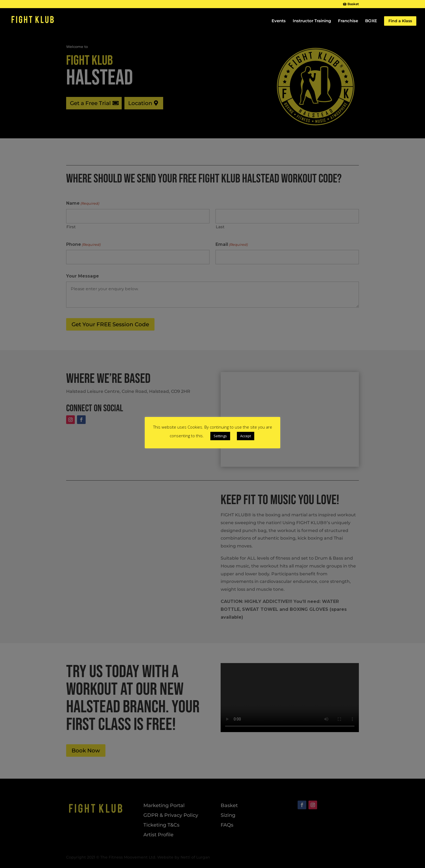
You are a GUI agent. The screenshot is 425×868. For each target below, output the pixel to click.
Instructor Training (312, 21)
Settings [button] (220, 436)
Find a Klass (400, 21)
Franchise (348, 21)
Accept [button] (246, 436)
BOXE (371, 21)
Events (279, 21)
